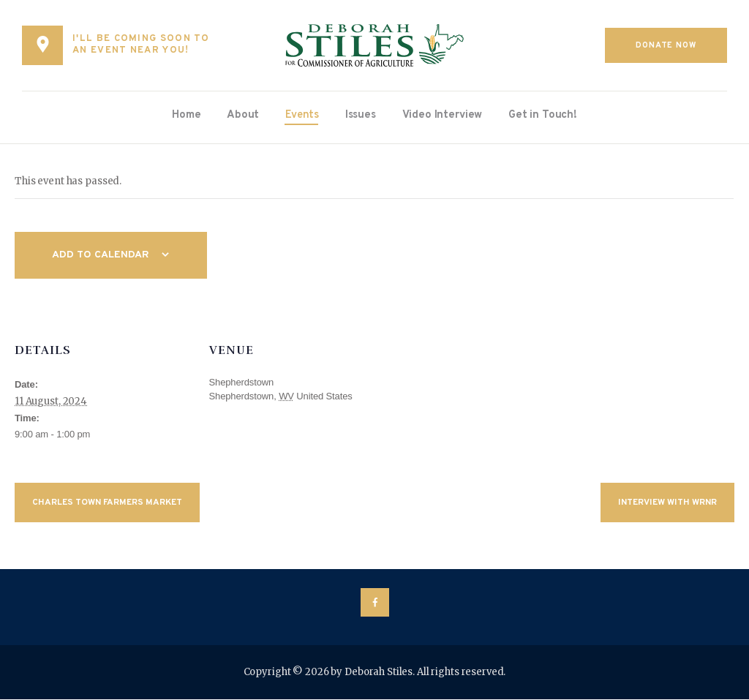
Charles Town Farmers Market (107, 503)
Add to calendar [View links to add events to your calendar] (103, 256)
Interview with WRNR (667, 503)
